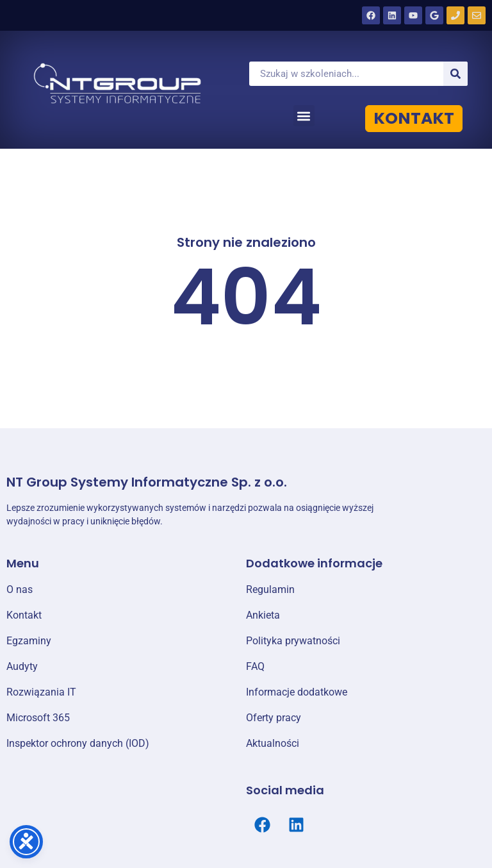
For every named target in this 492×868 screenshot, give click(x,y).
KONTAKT (414, 118)
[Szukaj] (455, 74)
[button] (304, 116)
